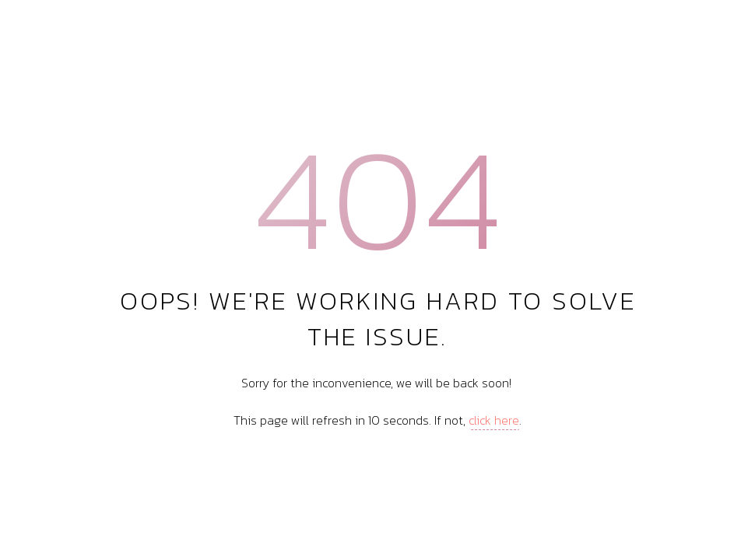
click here (494, 420)
